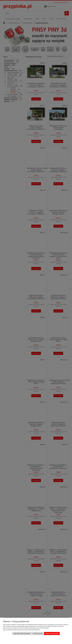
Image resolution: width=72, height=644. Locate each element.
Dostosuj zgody (38, 633)
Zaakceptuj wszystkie (52, 633)
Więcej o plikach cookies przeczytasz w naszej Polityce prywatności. (22, 630)
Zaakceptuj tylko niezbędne (22, 633)
